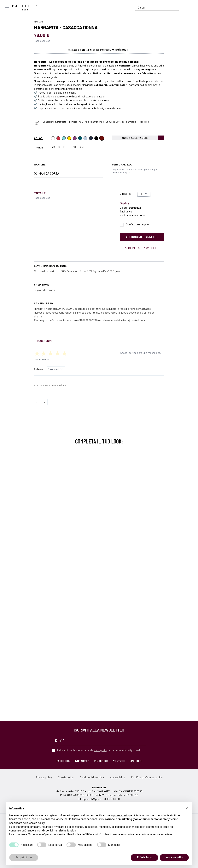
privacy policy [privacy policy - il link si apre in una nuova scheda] (122, 815)
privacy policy (100, 750)
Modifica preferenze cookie (147, 777)
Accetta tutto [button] (174, 857)
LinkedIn (136, 761)
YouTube (119, 761)
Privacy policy (44, 777)
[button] (187, 808)
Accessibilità (118, 777)
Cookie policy (66, 777)
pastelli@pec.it (93, 799)
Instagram (82, 761)
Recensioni (45, 341)
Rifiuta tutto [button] (145, 857)
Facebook (63, 761)
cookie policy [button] (37, 823)
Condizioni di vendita (92, 777)
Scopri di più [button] (24, 857)
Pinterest (101, 761)
